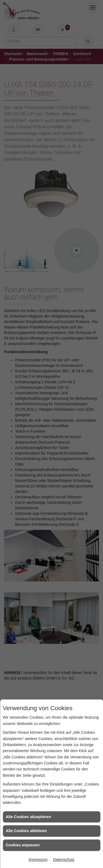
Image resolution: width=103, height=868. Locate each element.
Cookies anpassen (23, 845)
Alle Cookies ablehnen (26, 831)
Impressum (38, 860)
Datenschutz (64, 860)
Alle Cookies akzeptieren (28, 817)
